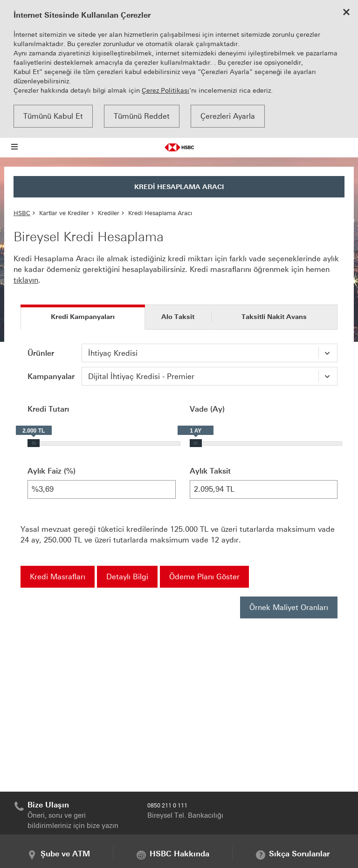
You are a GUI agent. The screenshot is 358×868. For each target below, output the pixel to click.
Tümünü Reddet (142, 116)
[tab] (83, 317)
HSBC (22, 213)
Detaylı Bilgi (127, 577)
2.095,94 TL (264, 489)
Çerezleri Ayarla (228, 116)
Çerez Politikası (165, 91)
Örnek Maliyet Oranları (289, 607)
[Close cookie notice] (346, 13)
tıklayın (26, 280)
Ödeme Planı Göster (204, 577)
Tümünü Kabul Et (53, 116)
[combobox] (210, 353)
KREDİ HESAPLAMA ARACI (179, 187)
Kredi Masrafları (58, 577)
